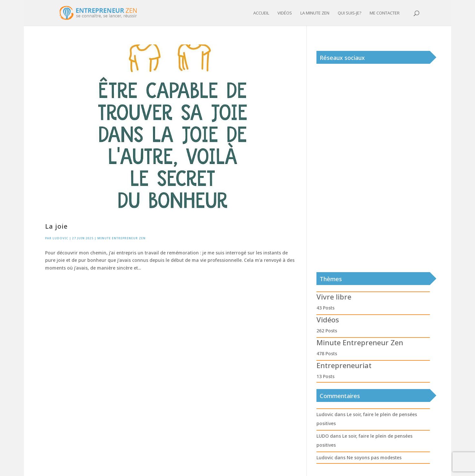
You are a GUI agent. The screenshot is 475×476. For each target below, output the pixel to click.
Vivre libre (334, 297)
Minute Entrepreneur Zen (121, 238)
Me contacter (385, 13)
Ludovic (60, 238)
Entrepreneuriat (344, 365)
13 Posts (325, 376)
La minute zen (315, 13)
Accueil (261, 13)
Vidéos (285, 13)
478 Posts (327, 353)
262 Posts (327, 331)
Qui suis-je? (349, 13)
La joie (56, 226)
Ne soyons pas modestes (374, 457)
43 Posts (325, 308)
